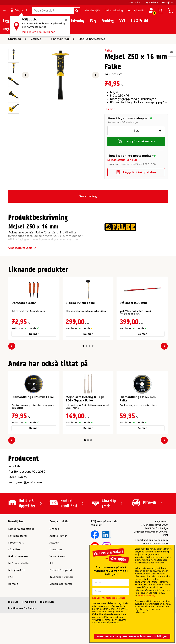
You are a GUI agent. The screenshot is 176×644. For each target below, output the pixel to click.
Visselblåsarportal (61, 584)
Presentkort (135, 2)
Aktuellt (54, 543)
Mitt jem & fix (16, 570)
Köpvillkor (15, 550)
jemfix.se (13, 602)
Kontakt (13, 584)
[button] (83, 346)
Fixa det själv (92, 10)
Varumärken (57, 556)
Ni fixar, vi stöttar (19, 563)
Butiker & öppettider (21, 529)
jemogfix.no (29, 602)
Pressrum (56, 550)
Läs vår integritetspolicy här (109, 598)
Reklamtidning (114, 10)
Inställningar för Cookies (23, 608)
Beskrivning (88, 196)
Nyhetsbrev (152, 2)
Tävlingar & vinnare (62, 577)
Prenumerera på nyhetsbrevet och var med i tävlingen (132, 636)
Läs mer (109, 109)
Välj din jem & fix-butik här (38, 32)
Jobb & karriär (136, 10)
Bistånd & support (61, 570)
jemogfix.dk (47, 602)
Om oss (54, 529)
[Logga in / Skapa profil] (151, 11)
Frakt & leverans (18, 556)
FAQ (11, 577)
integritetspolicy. (147, 596)
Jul (51, 563)
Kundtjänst (168, 2)
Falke (108, 51)
